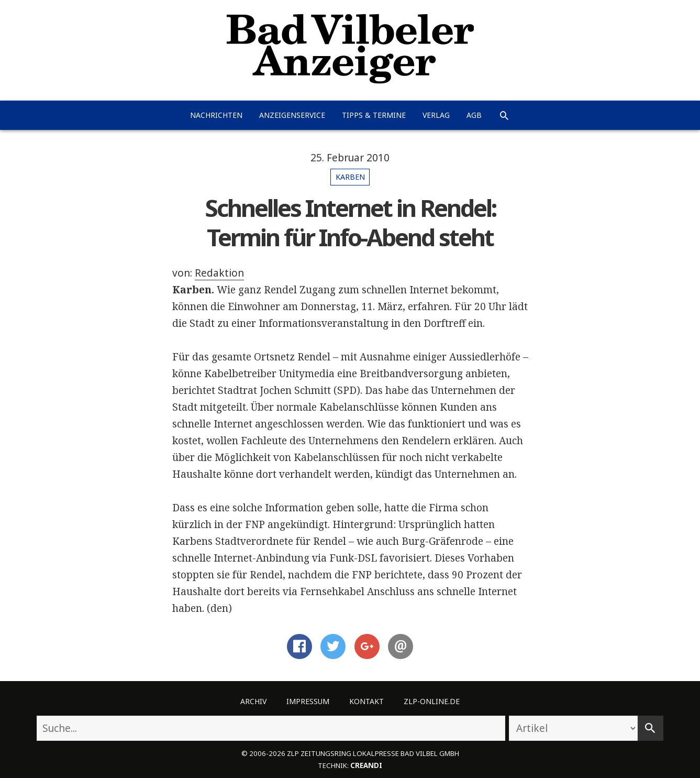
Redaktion (219, 273)
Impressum (308, 701)
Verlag (436, 115)
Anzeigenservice (292, 115)
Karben (350, 177)
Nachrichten (216, 115)
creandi (366, 765)
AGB (474, 115)
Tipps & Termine (374, 115)
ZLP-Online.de (432, 701)
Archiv (253, 701)
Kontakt (366, 701)
